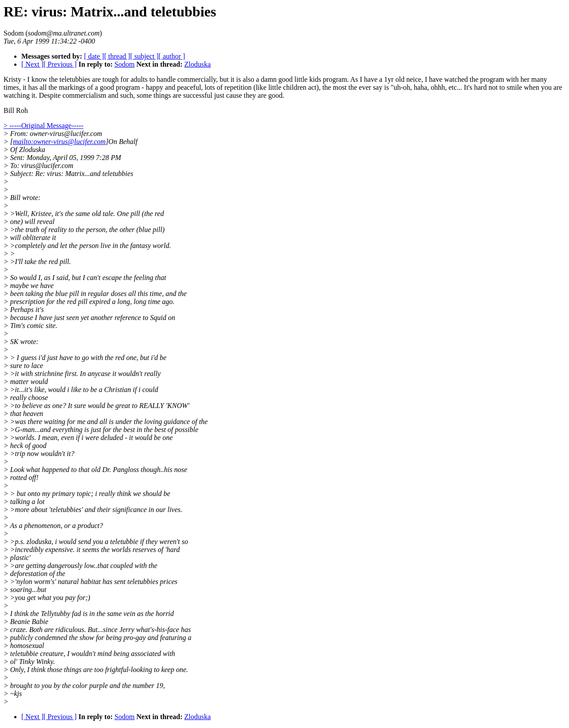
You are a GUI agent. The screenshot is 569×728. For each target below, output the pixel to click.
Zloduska (198, 64)
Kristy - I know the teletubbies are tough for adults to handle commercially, (112, 79)
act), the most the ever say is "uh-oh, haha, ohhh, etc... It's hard (397, 87)
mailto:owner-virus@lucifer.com (59, 142)
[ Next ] (32, 64)
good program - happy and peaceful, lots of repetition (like (183, 87)
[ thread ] (117, 56)
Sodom (124, 64)
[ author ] (172, 56)
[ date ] (94, 56)
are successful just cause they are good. (228, 95)
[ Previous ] (60, 64)
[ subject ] (144, 56)
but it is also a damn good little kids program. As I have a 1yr (307, 79)
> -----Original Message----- (44, 126)
